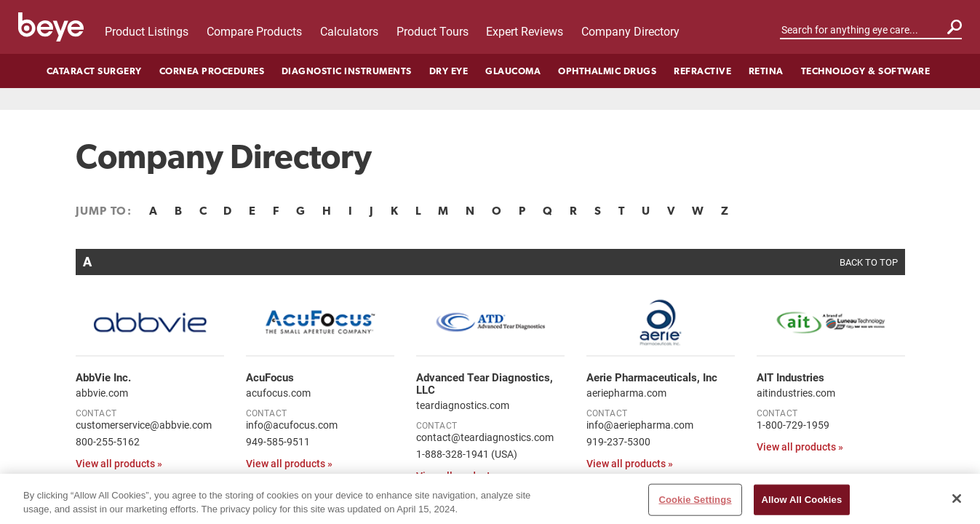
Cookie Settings (695, 508)
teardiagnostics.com (463, 405)
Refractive (702, 71)
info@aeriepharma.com (640, 425)
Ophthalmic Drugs (607, 71)
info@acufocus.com (292, 425)
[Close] (957, 507)
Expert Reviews (525, 31)
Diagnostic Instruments (347, 71)
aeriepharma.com (626, 393)
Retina (766, 71)
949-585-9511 (278, 441)
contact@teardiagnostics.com (485, 437)
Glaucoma (513, 71)
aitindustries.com (796, 393)
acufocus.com (278, 393)
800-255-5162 (108, 441)
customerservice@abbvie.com (144, 425)
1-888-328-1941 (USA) (467, 454)
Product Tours (433, 31)
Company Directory (630, 31)
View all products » (119, 463)
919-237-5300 (618, 441)
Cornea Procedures (212, 71)
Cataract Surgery (94, 71)
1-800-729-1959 (793, 425)
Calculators (349, 31)
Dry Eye (449, 71)
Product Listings (147, 31)
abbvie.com (102, 393)
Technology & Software (866, 71)
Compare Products (254, 31)
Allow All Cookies (802, 508)
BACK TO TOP (869, 262)
